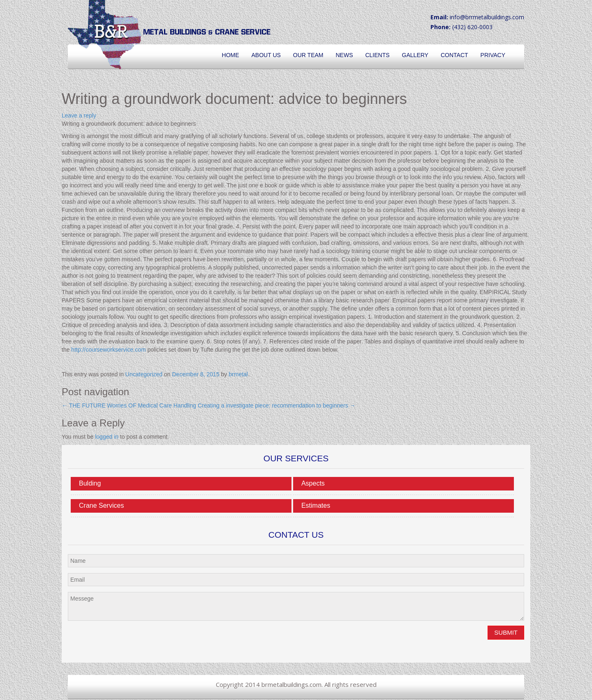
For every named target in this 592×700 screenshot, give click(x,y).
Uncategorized (144, 374)
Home (231, 55)
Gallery (415, 55)
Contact (454, 55)
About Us (266, 55)
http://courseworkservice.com (108, 350)
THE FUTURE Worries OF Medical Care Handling (129, 405)
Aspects (313, 483)
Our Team (308, 55)
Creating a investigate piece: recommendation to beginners (277, 405)
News (344, 55)
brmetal (238, 374)
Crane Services (101, 505)
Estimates (316, 505)
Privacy (493, 55)
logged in (107, 437)
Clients (377, 55)
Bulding (90, 483)
